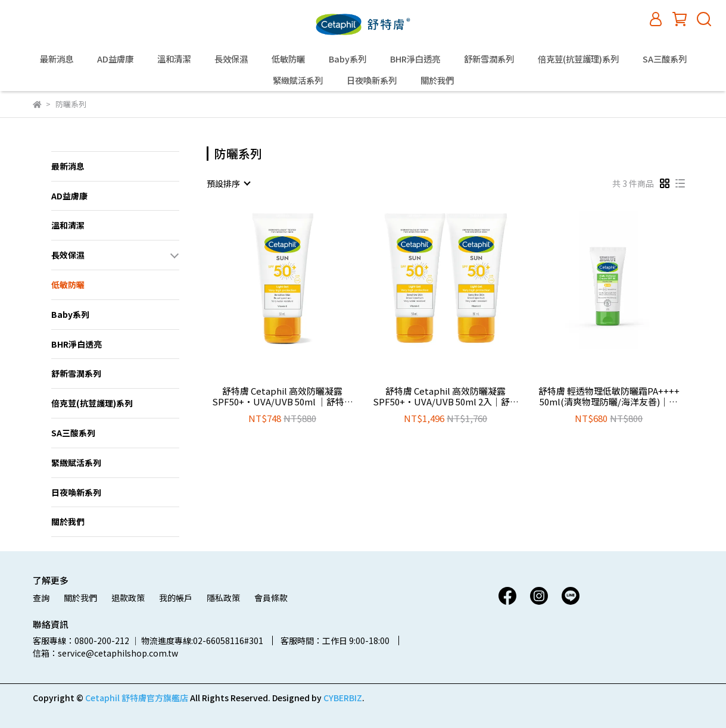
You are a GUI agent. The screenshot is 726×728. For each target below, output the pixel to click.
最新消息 (57, 59)
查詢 (41, 598)
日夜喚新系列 (372, 80)
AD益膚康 (115, 59)
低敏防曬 (288, 59)
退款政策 (128, 598)
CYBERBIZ (343, 698)
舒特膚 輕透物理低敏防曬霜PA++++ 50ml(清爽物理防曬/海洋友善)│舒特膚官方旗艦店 (609, 396)
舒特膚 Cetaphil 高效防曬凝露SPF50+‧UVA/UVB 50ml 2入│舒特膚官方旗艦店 (446, 396)
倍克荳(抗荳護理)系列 (578, 59)
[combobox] (228, 183)
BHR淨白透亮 (415, 59)
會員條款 (271, 598)
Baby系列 (348, 59)
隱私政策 (223, 598)
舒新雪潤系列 (489, 59)
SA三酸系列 (665, 59)
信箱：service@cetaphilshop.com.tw (105, 653)
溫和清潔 (174, 59)
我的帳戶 (176, 598)
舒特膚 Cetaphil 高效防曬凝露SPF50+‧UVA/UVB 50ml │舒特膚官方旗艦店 (283, 396)
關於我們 (437, 80)
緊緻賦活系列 (298, 80)
